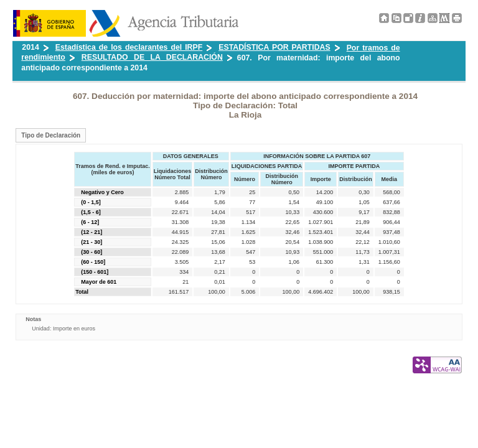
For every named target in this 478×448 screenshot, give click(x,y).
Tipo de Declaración (51, 135)
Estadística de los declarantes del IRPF (129, 47)
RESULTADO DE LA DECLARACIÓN (152, 57)
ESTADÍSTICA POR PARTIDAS (274, 47)
